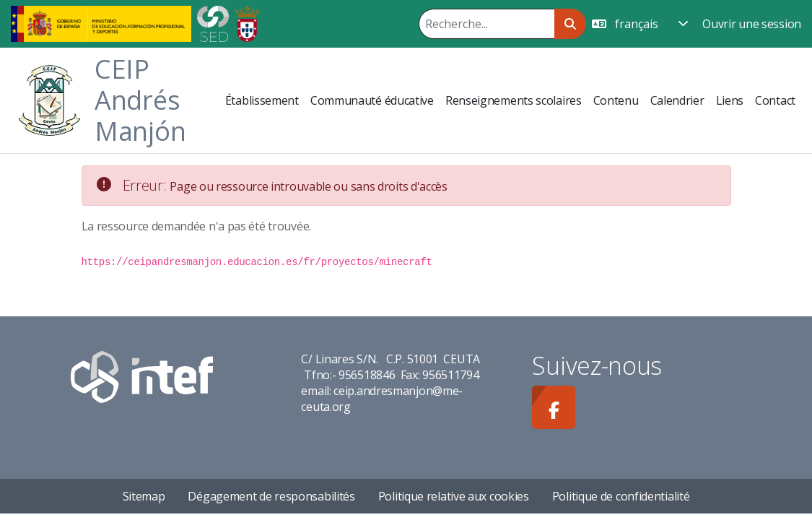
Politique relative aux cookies (454, 496)
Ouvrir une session (752, 24)
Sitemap (144, 496)
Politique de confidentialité (621, 496)
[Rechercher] (486, 24)
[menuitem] (262, 100)
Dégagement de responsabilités (271, 496)
